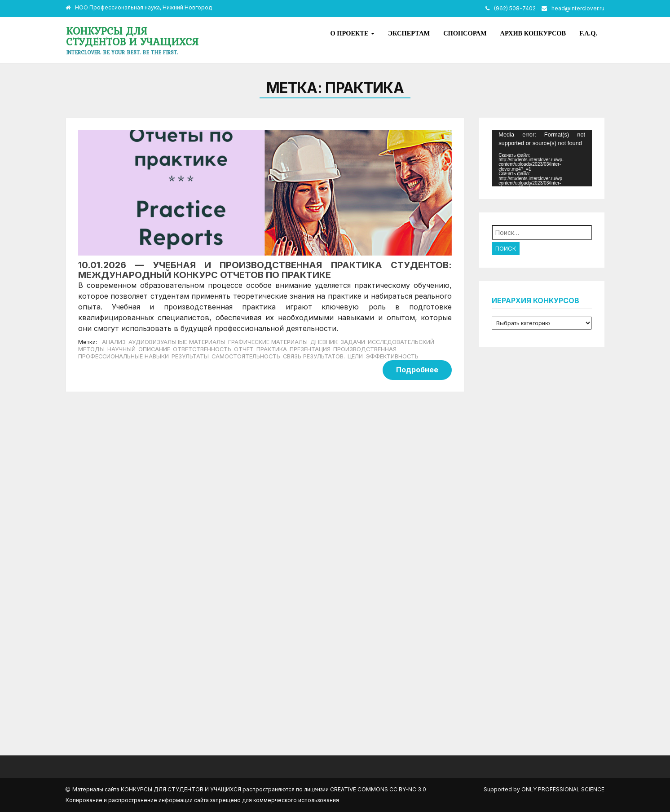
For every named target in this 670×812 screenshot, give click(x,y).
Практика (272, 349)
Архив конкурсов (533, 33)
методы (91, 349)
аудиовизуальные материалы (177, 342)
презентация (310, 349)
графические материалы (268, 342)
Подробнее (417, 370)
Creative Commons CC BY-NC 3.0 (378, 789)
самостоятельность (246, 356)
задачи (353, 342)
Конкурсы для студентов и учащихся (132, 36)
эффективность (392, 356)
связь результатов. (314, 356)
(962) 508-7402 (515, 8)
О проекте (353, 33)
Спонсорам (465, 33)
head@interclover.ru (578, 8)
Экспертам (409, 33)
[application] (542, 158)
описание (154, 349)
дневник (324, 342)
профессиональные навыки (123, 356)
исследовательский (401, 342)
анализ (114, 342)
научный (121, 349)
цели (355, 356)
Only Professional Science (563, 789)
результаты (190, 356)
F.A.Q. (588, 33)
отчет (244, 349)
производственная (365, 349)
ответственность (202, 349)
